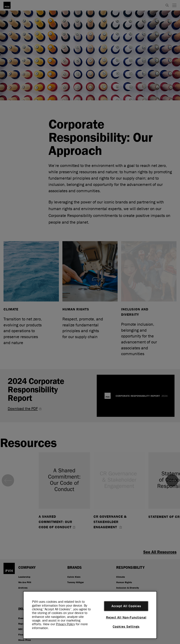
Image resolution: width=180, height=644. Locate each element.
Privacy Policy (65, 624)
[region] (90, 615)
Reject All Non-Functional (126, 618)
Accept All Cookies (126, 606)
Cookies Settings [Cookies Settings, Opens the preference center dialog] (126, 627)
